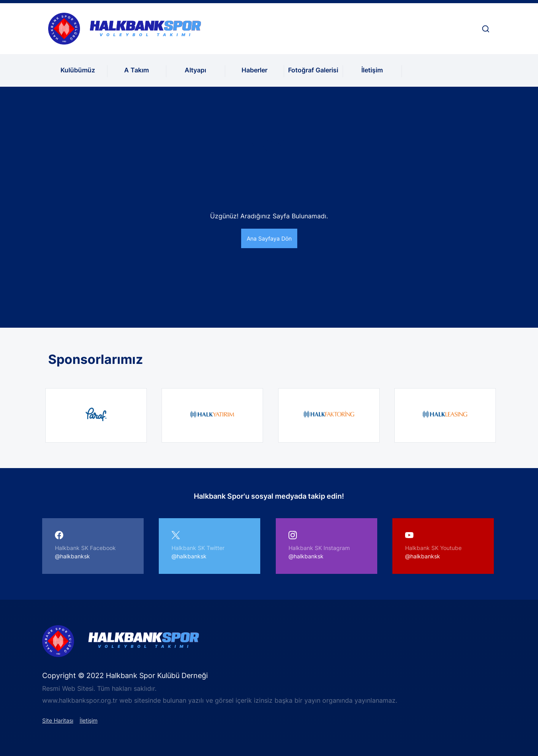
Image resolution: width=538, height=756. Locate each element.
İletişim (372, 70)
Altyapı (195, 70)
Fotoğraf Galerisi (313, 70)
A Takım (136, 70)
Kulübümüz (78, 70)
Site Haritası (58, 720)
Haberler (254, 70)
